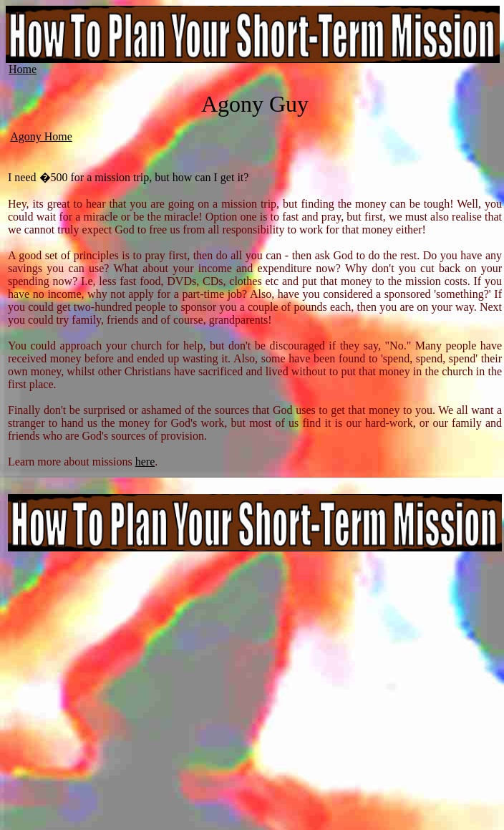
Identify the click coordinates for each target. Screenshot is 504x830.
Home (23, 69)
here (145, 462)
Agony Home (41, 136)
